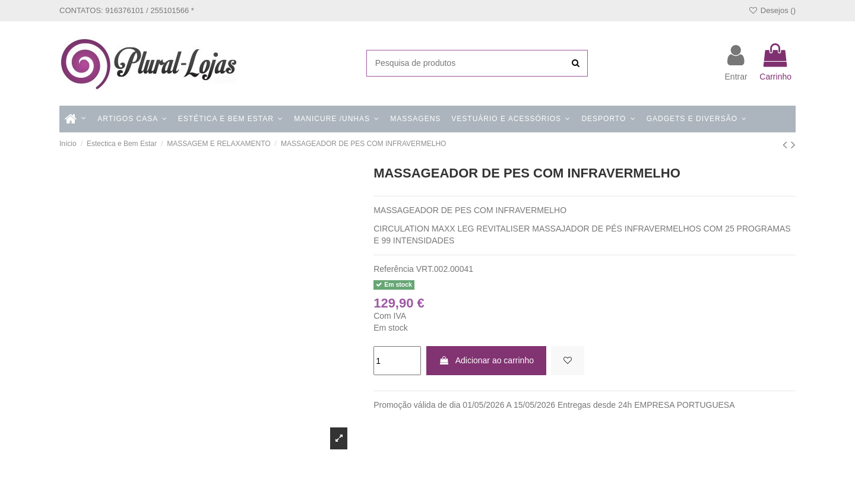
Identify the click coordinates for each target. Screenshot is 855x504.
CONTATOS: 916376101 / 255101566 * (127, 10)
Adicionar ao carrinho (486, 360)
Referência (394, 269)
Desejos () (772, 10)
